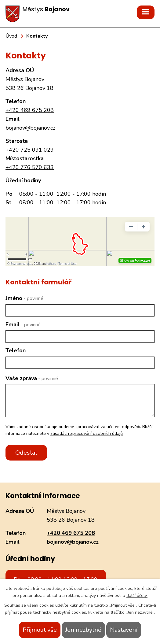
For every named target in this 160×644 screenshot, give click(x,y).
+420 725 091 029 (30, 150)
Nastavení (124, 630)
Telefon (16, 350)
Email (23, 324)
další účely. (137, 596)
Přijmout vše (40, 630)
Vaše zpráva (32, 378)
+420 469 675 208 (30, 110)
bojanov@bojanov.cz (30, 128)
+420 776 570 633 (30, 167)
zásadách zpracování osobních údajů (87, 433)
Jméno (24, 298)
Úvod (11, 36)
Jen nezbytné (83, 630)
